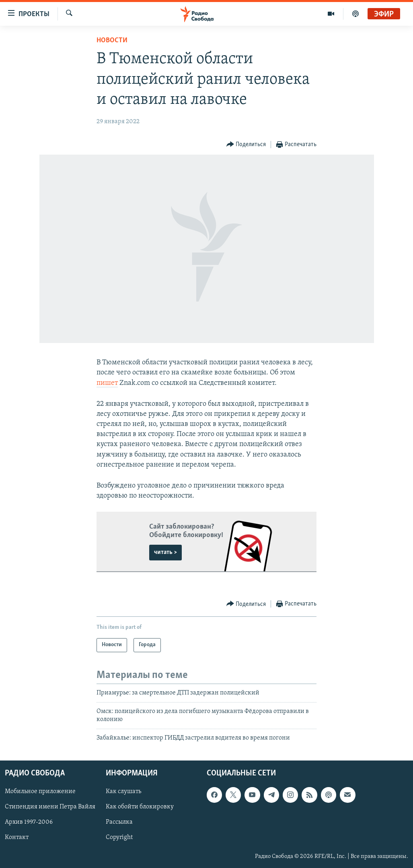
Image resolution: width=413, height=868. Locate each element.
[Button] (246, 145)
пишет (107, 383)
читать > (165, 552)
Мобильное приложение (40, 792)
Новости (112, 40)
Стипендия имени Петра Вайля (50, 807)
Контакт (17, 837)
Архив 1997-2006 (29, 822)
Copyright (119, 837)
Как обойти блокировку (140, 807)
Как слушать (123, 792)
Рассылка (119, 822)
